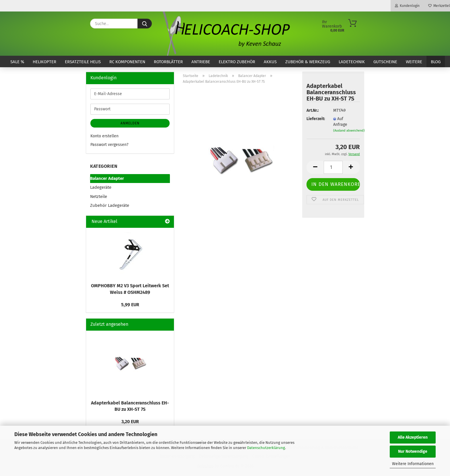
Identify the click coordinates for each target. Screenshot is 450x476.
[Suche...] (145, 24)
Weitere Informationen (413, 464)
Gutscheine (385, 62)
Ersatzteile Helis (83, 62)
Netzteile (99, 196)
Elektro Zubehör (237, 62)
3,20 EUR (130, 422)
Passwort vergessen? (109, 145)
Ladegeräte (101, 187)
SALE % (17, 62)
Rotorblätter (168, 62)
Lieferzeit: (315, 119)
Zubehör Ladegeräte (110, 205)
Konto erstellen (104, 136)
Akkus (270, 62)
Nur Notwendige (413, 451)
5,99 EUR (130, 305)
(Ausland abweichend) (349, 131)
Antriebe (201, 62)
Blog (436, 62)
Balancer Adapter (107, 178)
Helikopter (44, 62)
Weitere (414, 62)
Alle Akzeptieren (413, 437)
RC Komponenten (127, 62)
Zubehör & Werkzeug (308, 62)
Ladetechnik (352, 62)
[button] (315, 167)
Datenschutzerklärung (266, 448)
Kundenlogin (407, 6)
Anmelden (130, 123)
